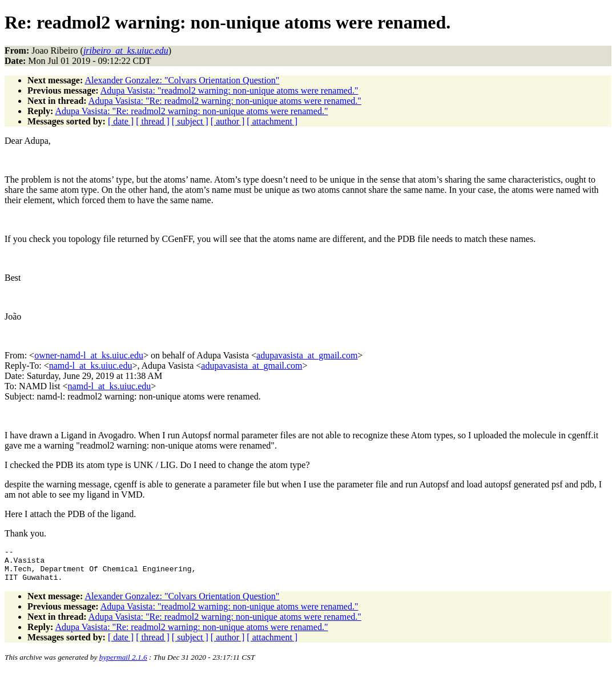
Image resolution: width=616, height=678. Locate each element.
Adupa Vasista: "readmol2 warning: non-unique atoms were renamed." (230, 90)
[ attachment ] (272, 121)
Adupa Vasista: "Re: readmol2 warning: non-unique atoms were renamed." (225, 101)
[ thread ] (153, 121)
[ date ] (121, 121)
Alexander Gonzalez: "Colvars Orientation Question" (182, 80)
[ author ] (228, 121)
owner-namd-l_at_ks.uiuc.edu (89, 355)
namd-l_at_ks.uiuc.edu (91, 366)
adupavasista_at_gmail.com (307, 355)
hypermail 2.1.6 (123, 664)
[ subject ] (190, 121)
